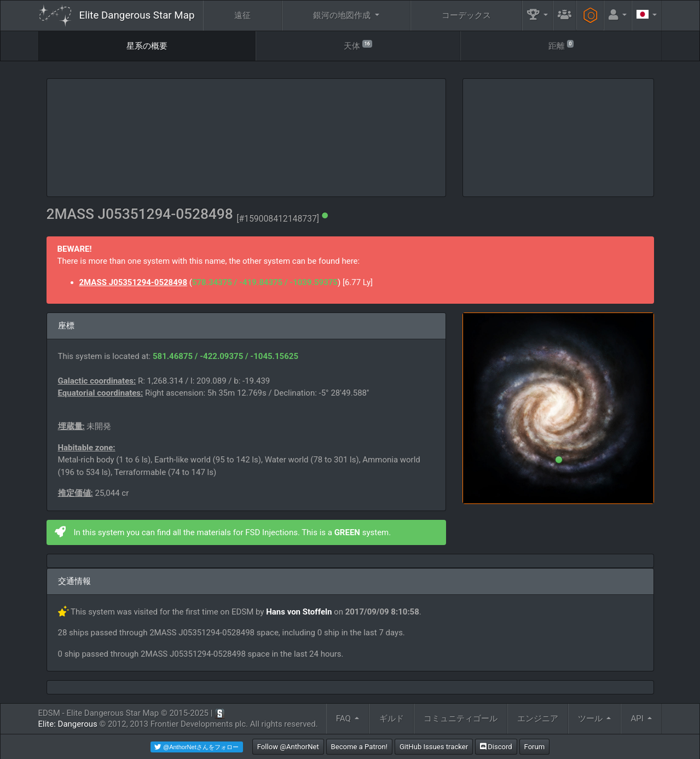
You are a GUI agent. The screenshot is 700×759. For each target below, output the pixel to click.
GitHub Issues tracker (434, 747)
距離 (561, 45)
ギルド (392, 719)
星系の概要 (147, 46)
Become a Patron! (360, 747)
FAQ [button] (345, 719)
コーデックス (466, 15)
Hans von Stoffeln (299, 612)
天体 (358, 45)
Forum (535, 747)
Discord (496, 747)
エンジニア (538, 719)
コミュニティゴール (461, 719)
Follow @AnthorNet (288, 747)
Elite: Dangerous (68, 724)
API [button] (638, 719)
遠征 (242, 15)
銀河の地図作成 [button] (343, 15)
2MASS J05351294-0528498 (134, 282)
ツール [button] (591, 719)
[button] (537, 16)
